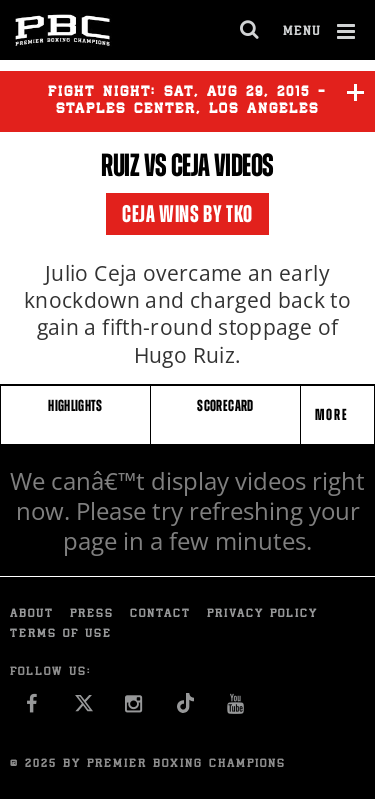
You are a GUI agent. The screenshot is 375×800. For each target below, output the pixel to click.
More (334, 414)
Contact (160, 614)
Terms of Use (61, 634)
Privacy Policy (262, 614)
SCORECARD (225, 405)
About (32, 614)
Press (92, 614)
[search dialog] (250, 30)
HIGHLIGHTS (75, 405)
